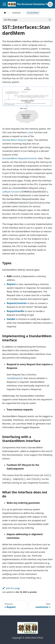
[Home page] (5, 13)
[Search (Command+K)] (50, 4)
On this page (11, 20)
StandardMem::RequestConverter (20, 158)
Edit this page (11, 588)
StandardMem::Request (15, 140)
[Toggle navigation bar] (4, 4)
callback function (11, 192)
